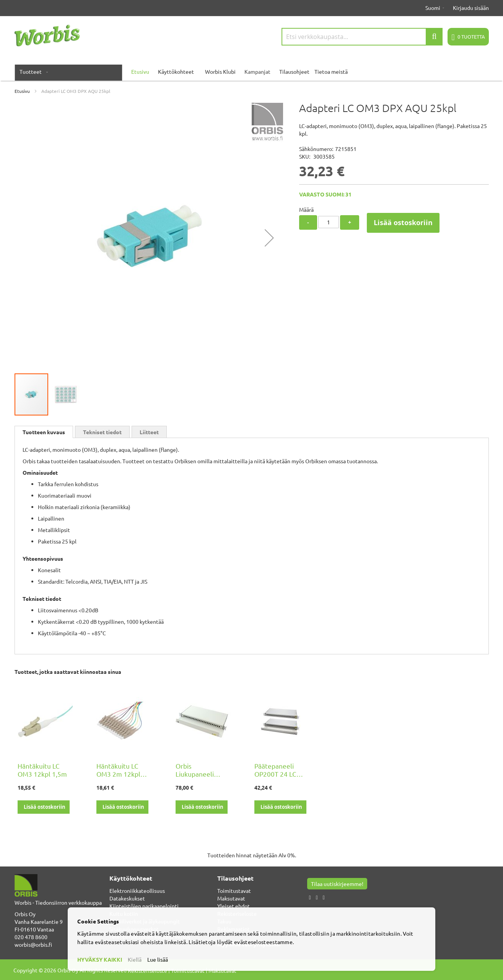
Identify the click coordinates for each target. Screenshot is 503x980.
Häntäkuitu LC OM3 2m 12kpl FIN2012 (118, 774)
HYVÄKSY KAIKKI (100, 959)
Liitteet (149, 432)
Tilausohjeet (294, 71)
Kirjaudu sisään (471, 8)
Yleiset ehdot (234, 906)
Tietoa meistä (331, 71)
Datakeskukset (127, 898)
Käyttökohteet (176, 71)
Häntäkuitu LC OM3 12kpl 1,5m (42, 770)
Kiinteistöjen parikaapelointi (144, 906)
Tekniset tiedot (102, 432)
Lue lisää (158, 959)
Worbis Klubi (220, 71)
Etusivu (22, 91)
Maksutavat (231, 898)
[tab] (44, 432)
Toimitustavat (234, 891)
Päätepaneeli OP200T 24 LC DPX (275, 774)
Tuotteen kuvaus (44, 432)
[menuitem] (32, 71)
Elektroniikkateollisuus (137, 891)
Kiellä (135, 959)
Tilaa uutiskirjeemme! (337, 884)
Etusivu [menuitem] (140, 71)
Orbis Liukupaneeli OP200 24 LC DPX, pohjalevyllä (201, 778)
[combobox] (362, 37)
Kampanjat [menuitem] (257, 71)
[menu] (252, 71)
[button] (269, 238)
